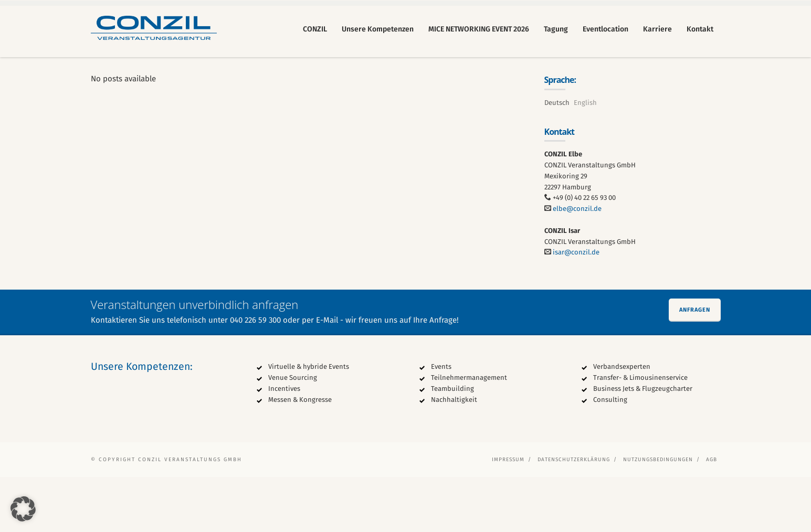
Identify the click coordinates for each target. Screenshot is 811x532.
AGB (712, 515)
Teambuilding (452, 444)
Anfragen (695, 365)
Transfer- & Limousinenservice (640, 433)
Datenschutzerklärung (574, 515)
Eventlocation (605, 29)
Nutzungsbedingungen (658, 515)
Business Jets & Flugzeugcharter (643, 444)
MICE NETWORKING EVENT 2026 (479, 29)
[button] (23, 509)
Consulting (610, 455)
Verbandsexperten (622, 422)
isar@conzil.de (576, 308)
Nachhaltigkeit (454, 455)
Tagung (556, 29)
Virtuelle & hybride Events (309, 422)
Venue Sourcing (293, 433)
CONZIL (315, 29)
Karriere (657, 29)
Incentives (284, 444)
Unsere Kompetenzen (378, 29)
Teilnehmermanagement (469, 433)
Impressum (508, 515)
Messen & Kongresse (300, 455)
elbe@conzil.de (577, 264)
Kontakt (700, 29)
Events (441, 422)
